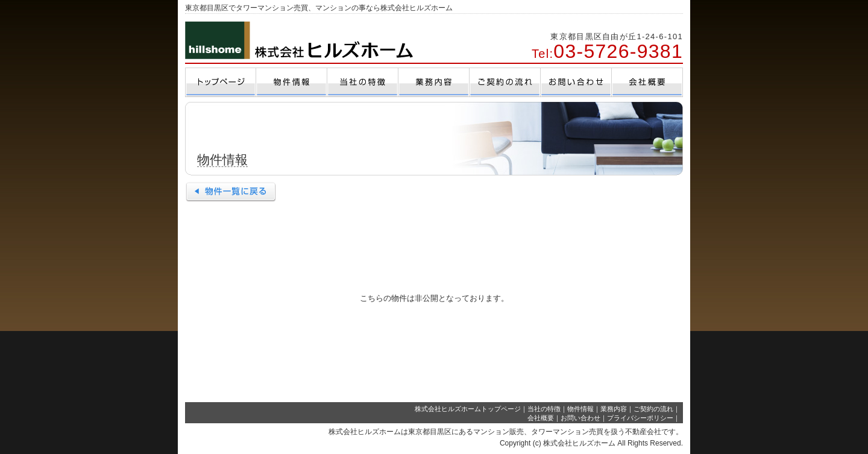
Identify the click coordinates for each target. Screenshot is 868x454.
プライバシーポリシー (640, 418)
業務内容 (614, 409)
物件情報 (580, 409)
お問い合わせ (580, 418)
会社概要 (541, 418)
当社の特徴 (544, 409)
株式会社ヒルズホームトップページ (468, 409)
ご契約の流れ (653, 409)
